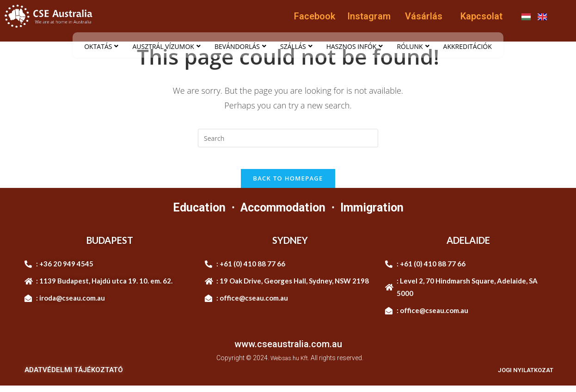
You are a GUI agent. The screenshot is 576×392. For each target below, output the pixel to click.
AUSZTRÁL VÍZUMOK (166, 46)
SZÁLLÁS (296, 46)
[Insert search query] (288, 138)
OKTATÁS (101, 46)
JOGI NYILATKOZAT (521, 376)
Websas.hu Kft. (290, 364)
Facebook (315, 16)
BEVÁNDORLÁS (240, 46)
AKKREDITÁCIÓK (468, 46)
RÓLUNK (413, 46)
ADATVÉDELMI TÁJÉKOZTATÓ (74, 376)
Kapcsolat (481, 16)
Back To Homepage (288, 184)
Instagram (369, 16)
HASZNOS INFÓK (355, 46)
